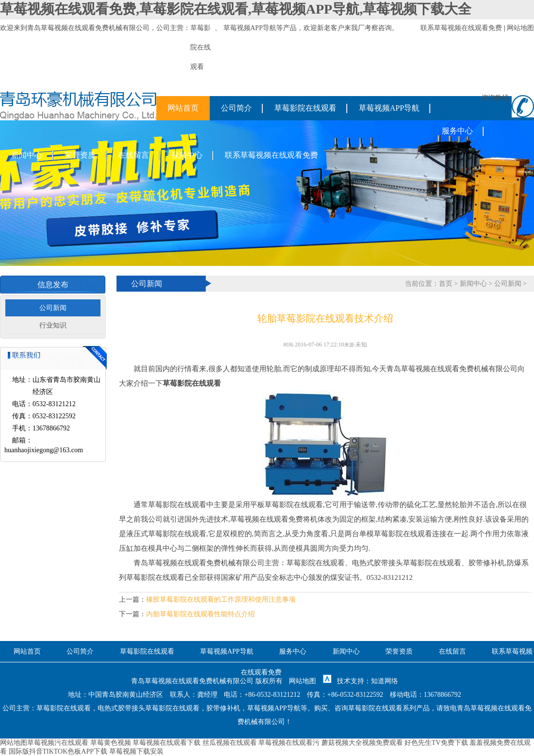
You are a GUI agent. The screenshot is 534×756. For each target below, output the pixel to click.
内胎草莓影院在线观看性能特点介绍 (200, 614)
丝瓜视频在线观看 (230, 743)
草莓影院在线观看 (305, 108)
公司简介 (236, 108)
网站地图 (520, 28)
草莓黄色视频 (111, 743)
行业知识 (53, 325)
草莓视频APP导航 (250, 28)
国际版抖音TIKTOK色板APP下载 (58, 751)
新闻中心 (27, 155)
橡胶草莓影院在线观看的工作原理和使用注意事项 (221, 600)
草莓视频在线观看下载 (167, 743)
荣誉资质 (80, 155)
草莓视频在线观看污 (289, 743)
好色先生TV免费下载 (436, 743)
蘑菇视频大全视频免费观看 (362, 743)
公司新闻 (53, 308)
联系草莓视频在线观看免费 (461, 28)
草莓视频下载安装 (136, 751)
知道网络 (384, 681)
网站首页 (183, 108)
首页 (446, 284)
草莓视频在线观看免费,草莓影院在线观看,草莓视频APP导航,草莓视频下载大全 (236, 9)
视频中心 (187, 155)
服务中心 (457, 131)
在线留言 (133, 155)
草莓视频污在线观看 (58, 743)
